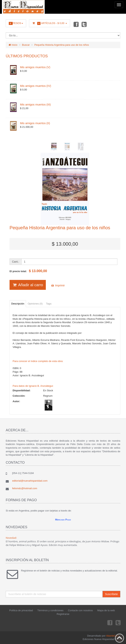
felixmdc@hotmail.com (25, 488)
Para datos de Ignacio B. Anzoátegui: (33, 386)
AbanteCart (112, 636)
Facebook (76, 24)
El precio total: (28, 271)
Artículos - (50, 23)
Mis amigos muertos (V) (35, 67)
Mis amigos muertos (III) (35, 104)
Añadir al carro (28, 285)
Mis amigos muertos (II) (35, 123)
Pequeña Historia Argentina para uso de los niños (62, 45)
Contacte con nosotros (80, 610)
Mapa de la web (106, 610)
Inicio (13, 45)
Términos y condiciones (50, 610)
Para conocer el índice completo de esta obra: (38, 361)
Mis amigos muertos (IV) (36, 86)
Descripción (18, 304)
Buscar (26, 45)
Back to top (120, 638)
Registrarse (63, 614)
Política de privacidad (21, 610)
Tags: (49, 304)
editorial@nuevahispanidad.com (30, 481)
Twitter (84, 24)
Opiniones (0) (35, 304)
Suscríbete (111, 594)
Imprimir (58, 285)
